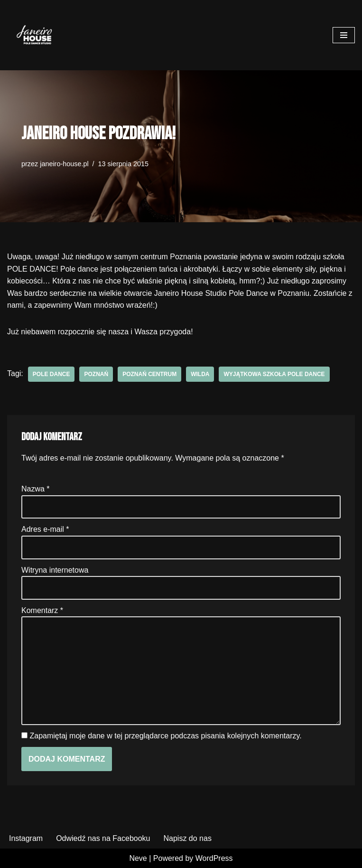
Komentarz (42, 610)
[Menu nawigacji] (344, 35)
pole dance (51, 374)
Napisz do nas (187, 838)
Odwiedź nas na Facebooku (103, 838)
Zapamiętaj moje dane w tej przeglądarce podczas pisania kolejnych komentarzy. (165, 736)
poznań (96, 374)
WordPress (214, 858)
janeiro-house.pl (64, 164)
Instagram (26, 838)
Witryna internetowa (55, 570)
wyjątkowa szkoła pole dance (274, 374)
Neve (138, 858)
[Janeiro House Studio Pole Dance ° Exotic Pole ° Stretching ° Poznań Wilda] (36, 35)
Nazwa (36, 489)
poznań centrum (149, 374)
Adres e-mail (45, 529)
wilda (200, 374)
